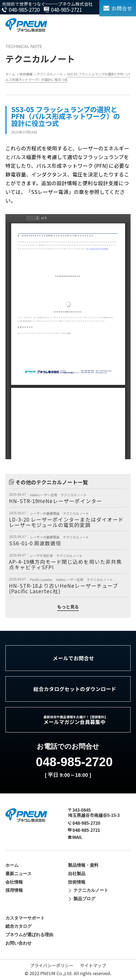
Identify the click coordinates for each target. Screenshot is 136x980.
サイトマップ (93, 965)
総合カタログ (18, 926)
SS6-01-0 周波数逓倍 (35, 543)
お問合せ (122, 8)
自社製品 (77, 874)
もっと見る (68, 607)
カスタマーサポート (25, 918)
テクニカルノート (74, 495)
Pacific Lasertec (42, 579)
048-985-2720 (24, 9)
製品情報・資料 (83, 865)
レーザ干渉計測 (42, 556)
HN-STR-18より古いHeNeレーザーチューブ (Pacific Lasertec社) (64, 588)
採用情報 (14, 890)
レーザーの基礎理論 (45, 513)
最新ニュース (18, 874)
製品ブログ (84, 899)
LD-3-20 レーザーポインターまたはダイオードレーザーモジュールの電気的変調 (66, 522)
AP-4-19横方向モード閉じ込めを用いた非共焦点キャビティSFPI (65, 564)
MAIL (77, 837)
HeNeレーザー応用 (44, 495)
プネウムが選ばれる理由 (29, 935)
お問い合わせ (18, 943)
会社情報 (14, 882)
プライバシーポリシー (52, 965)
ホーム (12, 865)
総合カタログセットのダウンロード (75, 689)
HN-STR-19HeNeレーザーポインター (55, 501)
